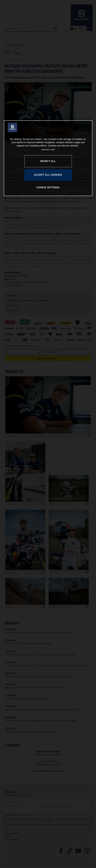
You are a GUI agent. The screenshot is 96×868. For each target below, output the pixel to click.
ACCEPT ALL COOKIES (48, 175)
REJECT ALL (48, 161)
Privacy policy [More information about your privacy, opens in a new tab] (46, 149)
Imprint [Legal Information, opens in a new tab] (53, 149)
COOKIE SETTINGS (48, 187)
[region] (48, 158)
